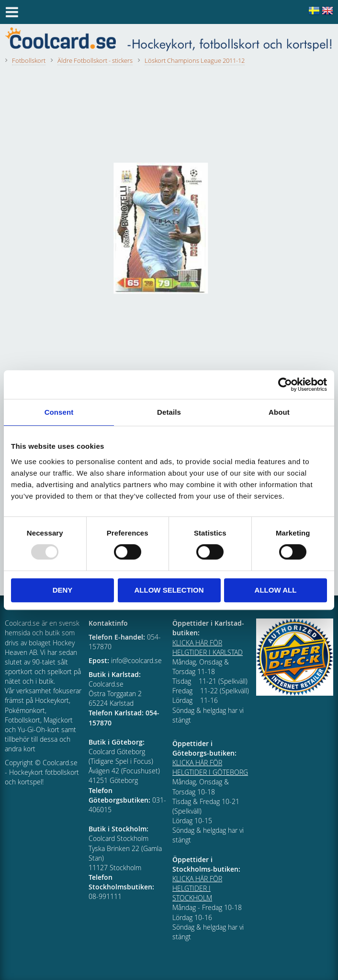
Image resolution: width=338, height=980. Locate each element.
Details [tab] (169, 412)
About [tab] (279, 412)
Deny (63, 590)
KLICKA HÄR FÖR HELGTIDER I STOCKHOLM (197, 888)
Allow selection (169, 590)
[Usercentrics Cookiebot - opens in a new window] (285, 385)
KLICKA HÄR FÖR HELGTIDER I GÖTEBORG (210, 767)
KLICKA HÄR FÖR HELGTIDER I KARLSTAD (208, 647)
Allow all (276, 590)
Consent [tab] (59, 412)
